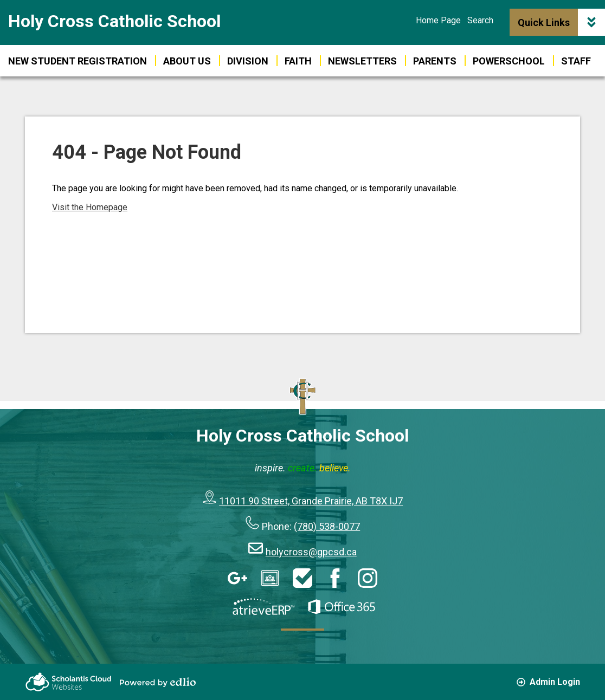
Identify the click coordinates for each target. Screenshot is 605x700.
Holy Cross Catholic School (114, 21)
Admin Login (548, 682)
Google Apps (237, 578)
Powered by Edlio (158, 682)
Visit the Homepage (90, 207)
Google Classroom (270, 578)
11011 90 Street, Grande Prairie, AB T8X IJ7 (311, 501)
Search (480, 20)
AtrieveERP (263, 607)
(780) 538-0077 (327, 526)
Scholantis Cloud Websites (68, 682)
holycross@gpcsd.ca (311, 552)
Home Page (438, 20)
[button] (509, 61)
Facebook (335, 578)
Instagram (368, 578)
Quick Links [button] (561, 22)
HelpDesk (302, 578)
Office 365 (342, 607)
